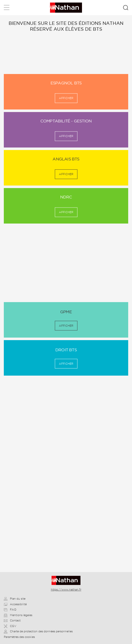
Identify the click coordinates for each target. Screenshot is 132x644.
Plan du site (15, 599)
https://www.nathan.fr (66, 590)
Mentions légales (18, 615)
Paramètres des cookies (19, 637)
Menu (7, 8)
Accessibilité (15, 604)
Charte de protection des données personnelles (38, 631)
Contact (12, 620)
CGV (10, 626)
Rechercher (126, 8)
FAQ (10, 610)
